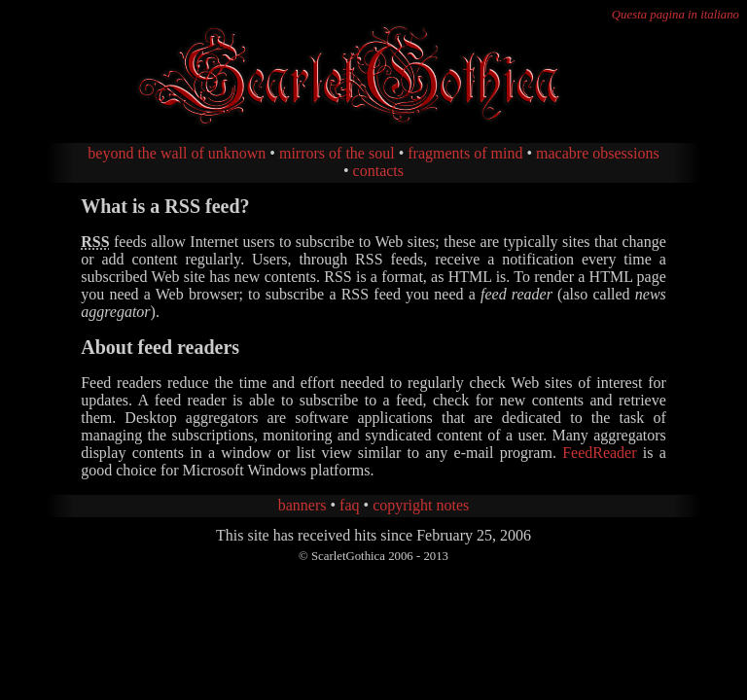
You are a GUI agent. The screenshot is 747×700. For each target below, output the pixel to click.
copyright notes (421, 505)
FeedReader (599, 453)
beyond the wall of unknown (177, 153)
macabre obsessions (598, 153)
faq (349, 505)
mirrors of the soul (337, 153)
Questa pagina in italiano (676, 15)
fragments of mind (465, 153)
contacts (378, 171)
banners (302, 505)
